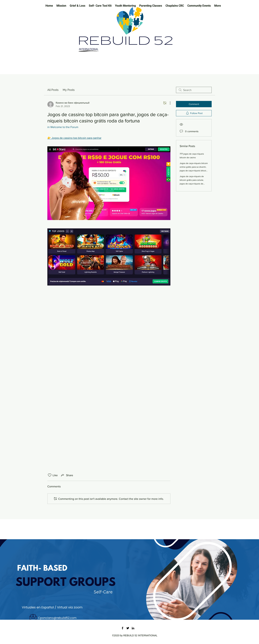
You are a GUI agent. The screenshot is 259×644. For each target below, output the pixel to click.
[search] (194, 90)
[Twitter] (128, 628)
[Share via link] (67, 475)
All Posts (53, 90)
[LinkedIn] (133, 628)
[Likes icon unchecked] (50, 475)
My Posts (69, 90)
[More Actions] (168, 103)
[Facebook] (123, 628)
